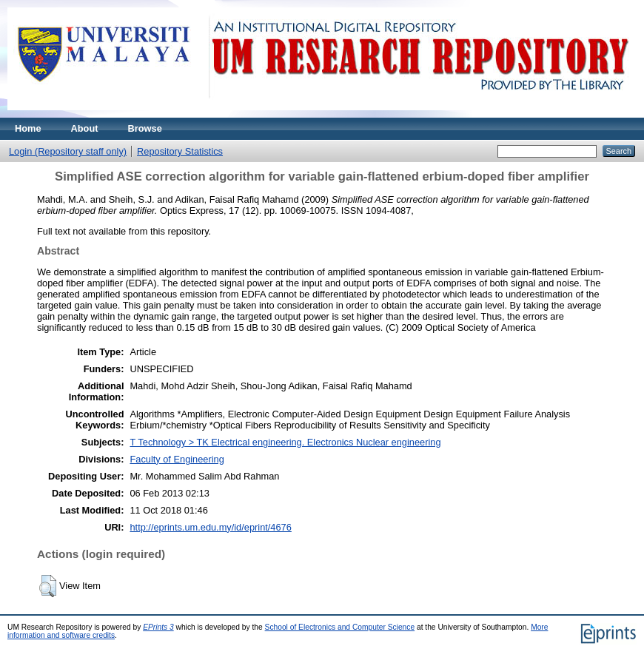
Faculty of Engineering (177, 459)
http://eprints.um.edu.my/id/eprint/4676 (210, 527)
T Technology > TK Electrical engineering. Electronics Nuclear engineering (285, 442)
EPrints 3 (158, 627)
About (85, 128)
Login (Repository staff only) (68, 151)
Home (28, 128)
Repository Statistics (180, 151)
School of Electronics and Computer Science (340, 627)
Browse (145, 128)
